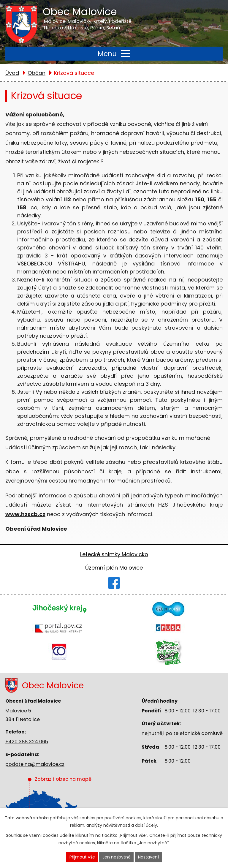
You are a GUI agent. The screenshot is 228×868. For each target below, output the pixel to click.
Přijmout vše (82, 857)
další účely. (147, 825)
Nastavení (148, 857)
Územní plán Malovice (114, 568)
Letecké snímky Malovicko (114, 554)
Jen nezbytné (117, 857)
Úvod (12, 73)
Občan (37, 73)
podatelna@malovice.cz (35, 764)
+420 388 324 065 (27, 742)
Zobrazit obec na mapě (59, 803)
